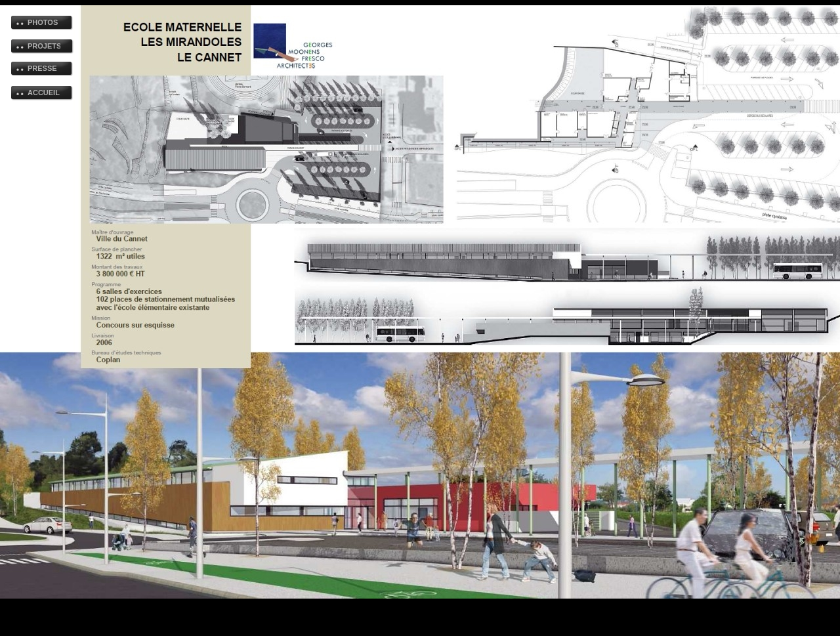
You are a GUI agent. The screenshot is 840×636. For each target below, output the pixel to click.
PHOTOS (43, 22)
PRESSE (42, 68)
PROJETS (44, 46)
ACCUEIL (44, 93)
